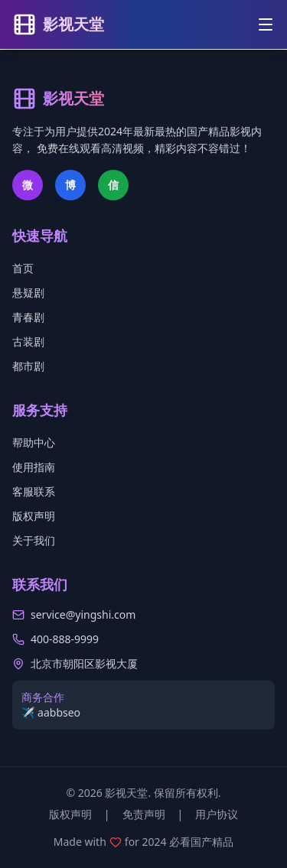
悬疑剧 (28, 293)
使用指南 (34, 467)
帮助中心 (34, 442)
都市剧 (28, 366)
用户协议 (217, 814)
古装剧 (28, 341)
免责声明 (144, 814)
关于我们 (34, 540)
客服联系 (34, 491)
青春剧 (28, 317)
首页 (23, 268)
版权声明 (34, 516)
